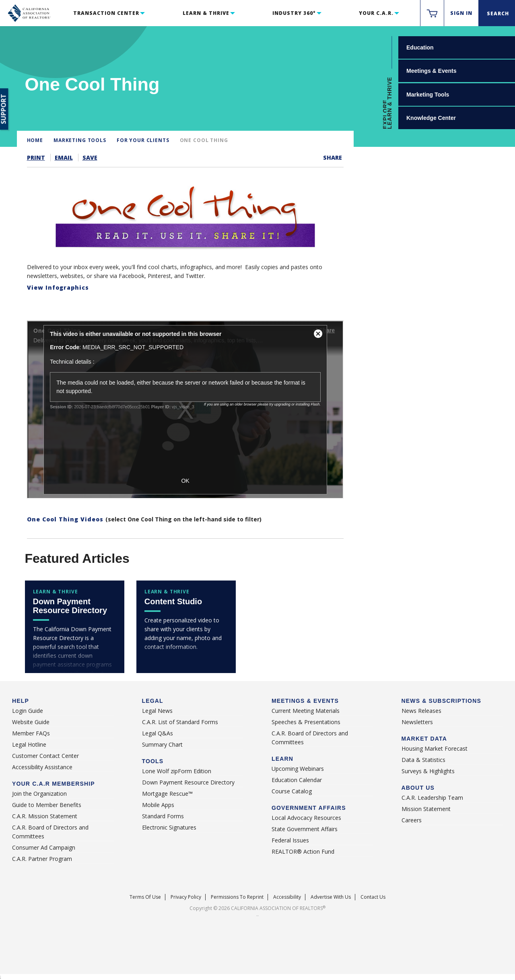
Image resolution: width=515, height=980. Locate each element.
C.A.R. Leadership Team (432, 798)
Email (64, 157)
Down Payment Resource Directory (188, 782)
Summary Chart (162, 744)
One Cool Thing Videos (66, 519)
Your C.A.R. (376, 13)
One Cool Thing (204, 140)
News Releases (421, 711)
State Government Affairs (305, 829)
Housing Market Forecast (435, 748)
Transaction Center (106, 13)
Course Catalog (292, 791)
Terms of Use (145, 897)
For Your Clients (143, 140)
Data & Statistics (423, 760)
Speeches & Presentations (306, 722)
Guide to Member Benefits (47, 805)
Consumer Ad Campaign (44, 847)
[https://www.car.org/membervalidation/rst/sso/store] (432, 13)
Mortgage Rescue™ (167, 794)
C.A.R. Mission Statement (45, 816)
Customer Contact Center (45, 756)
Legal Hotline (29, 744)
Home (35, 140)
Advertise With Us (331, 897)
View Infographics (58, 287)
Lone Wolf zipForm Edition (177, 771)
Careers (412, 820)
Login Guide (28, 711)
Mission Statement (426, 809)
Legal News (157, 711)
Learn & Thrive (206, 13)
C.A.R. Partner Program (42, 859)
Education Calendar (297, 780)
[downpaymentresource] (75, 627)
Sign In (461, 13)
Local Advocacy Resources (306, 818)
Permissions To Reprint (237, 897)
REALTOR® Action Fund (303, 851)
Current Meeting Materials (306, 711)
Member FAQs (31, 733)
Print (36, 157)
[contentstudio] (186, 627)
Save (90, 157)
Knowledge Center (431, 118)
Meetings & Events (431, 71)
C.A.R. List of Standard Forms (180, 722)
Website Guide (31, 722)
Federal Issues (290, 840)
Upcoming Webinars (298, 769)
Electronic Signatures (169, 827)
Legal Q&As (158, 733)
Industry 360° (294, 13)
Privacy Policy (186, 897)
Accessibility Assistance (42, 767)
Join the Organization (39, 794)
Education (420, 47)
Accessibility (287, 897)
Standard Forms (163, 816)
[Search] (497, 13)
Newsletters (417, 722)
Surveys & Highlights (428, 771)
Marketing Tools (428, 95)
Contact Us (373, 897)
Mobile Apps (158, 805)
